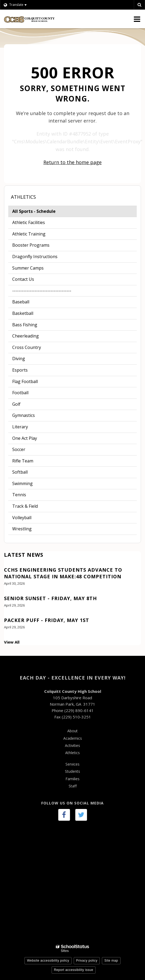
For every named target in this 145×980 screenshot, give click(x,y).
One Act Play (25, 438)
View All (12, 642)
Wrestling (22, 529)
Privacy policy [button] (87, 961)
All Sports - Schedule (43, 212)
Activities (72, 745)
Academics (73, 738)
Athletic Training (29, 234)
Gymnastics (24, 415)
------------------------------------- (42, 291)
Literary (20, 427)
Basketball (23, 313)
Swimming (22, 483)
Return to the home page (72, 162)
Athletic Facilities (29, 222)
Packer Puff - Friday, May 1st (47, 620)
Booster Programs (31, 245)
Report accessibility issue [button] (74, 970)
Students (72, 771)
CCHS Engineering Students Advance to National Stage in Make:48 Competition (63, 573)
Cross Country (27, 347)
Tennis (19, 495)
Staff (73, 786)
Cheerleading (26, 336)
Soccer (19, 449)
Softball (20, 472)
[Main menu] (137, 19)
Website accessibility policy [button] (48, 961)
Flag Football (25, 381)
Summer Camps (28, 268)
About (72, 731)
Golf (16, 404)
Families (72, 779)
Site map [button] (111, 961)
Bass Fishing (25, 325)
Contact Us (23, 279)
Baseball (21, 302)
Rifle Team (23, 461)
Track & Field (25, 506)
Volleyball (22, 518)
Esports (20, 370)
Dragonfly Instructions (35, 257)
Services (72, 764)
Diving (19, 359)
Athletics (23, 197)
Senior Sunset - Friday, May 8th (50, 598)
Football (28, 394)
